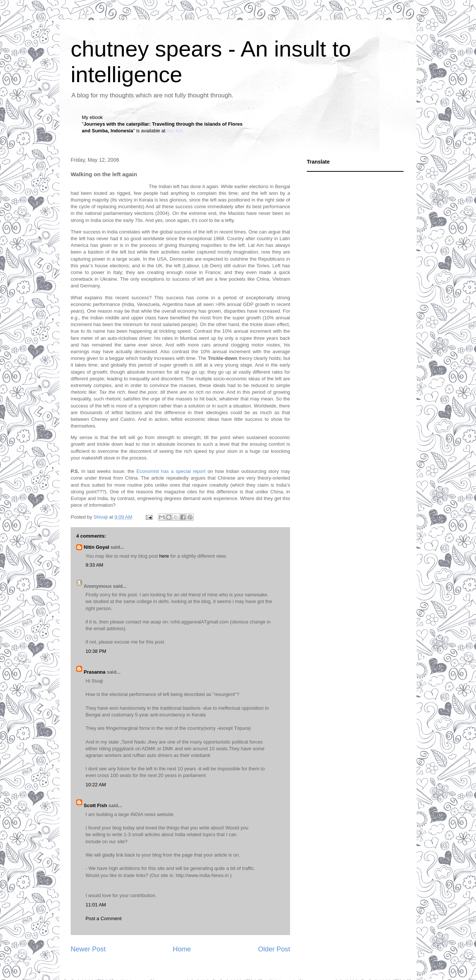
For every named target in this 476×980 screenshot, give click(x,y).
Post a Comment (104, 918)
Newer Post (88, 949)
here (164, 556)
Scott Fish (95, 805)
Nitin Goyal (97, 547)
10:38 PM (96, 651)
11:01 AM (96, 905)
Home (182, 949)
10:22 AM (96, 785)
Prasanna (95, 672)
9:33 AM (94, 565)
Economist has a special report (171, 471)
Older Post (274, 949)
